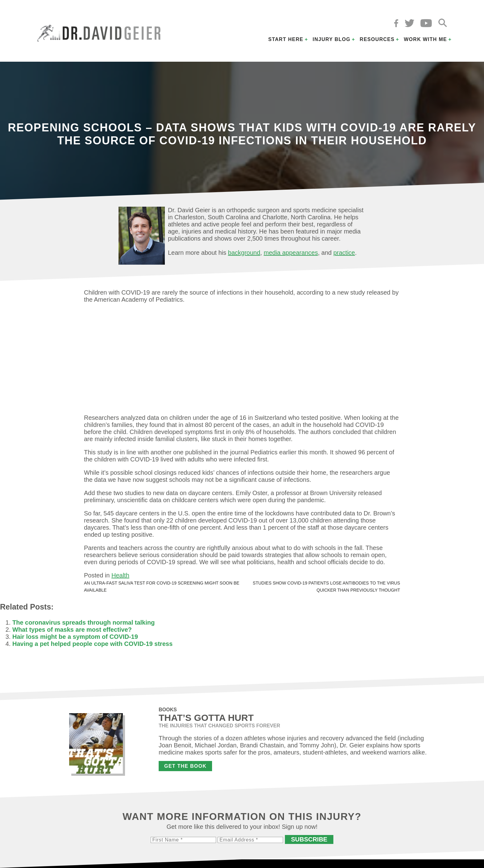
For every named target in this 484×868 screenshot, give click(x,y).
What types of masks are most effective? (72, 630)
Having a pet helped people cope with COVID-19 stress (92, 644)
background (244, 253)
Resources (377, 39)
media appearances (291, 253)
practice (344, 253)
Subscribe (309, 839)
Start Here (286, 39)
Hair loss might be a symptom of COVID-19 (75, 637)
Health (120, 575)
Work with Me (425, 39)
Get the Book (185, 766)
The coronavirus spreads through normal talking (83, 622)
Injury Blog (332, 39)
